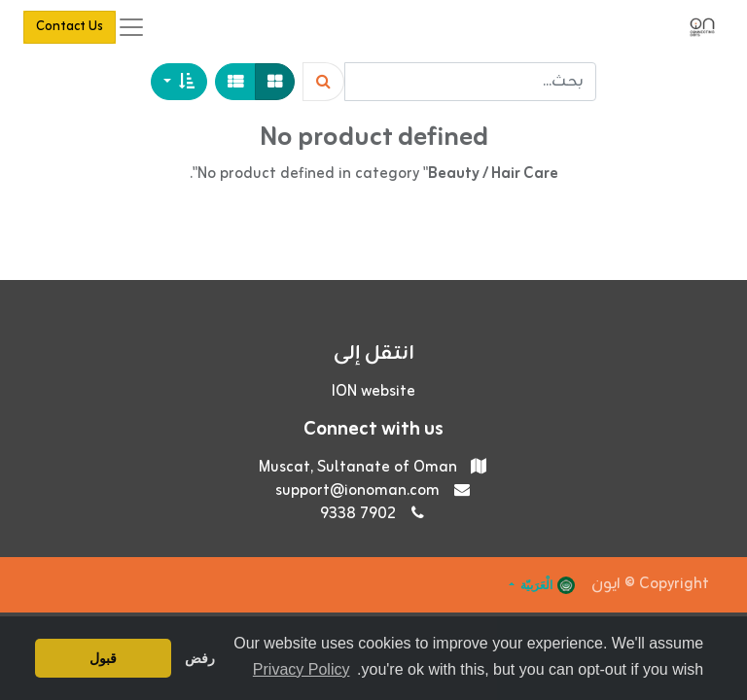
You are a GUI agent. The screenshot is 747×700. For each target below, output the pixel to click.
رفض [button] (200, 658)
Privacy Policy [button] (302, 669)
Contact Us (70, 27)
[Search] (323, 82)
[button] (179, 82)
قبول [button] (103, 658)
